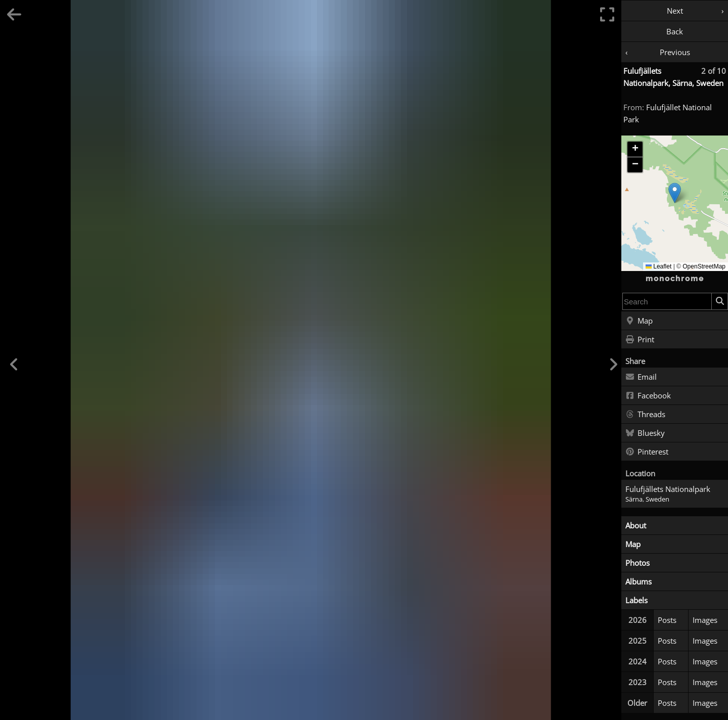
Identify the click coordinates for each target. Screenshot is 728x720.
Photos (638, 563)
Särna (634, 499)
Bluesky (645, 433)
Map (639, 321)
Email (641, 377)
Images (705, 620)
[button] (675, 193)
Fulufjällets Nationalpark (668, 489)
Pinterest (647, 452)
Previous (675, 52)
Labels (636, 600)
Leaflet (658, 266)
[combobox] (667, 301)
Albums (639, 581)
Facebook (648, 396)
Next (675, 11)
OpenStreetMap (704, 266)
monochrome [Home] (675, 279)
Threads (645, 415)
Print (640, 340)
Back (675, 31)
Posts (667, 620)
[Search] (719, 301)
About (636, 525)
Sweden (657, 499)
